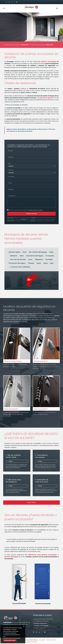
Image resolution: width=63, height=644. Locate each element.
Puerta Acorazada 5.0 (41, 409)
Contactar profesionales (41, 626)
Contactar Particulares (40, 623)
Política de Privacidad (31, 642)
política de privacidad (36, 210)
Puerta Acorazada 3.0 (40, 361)
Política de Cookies (10, 640)
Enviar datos (31, 503)
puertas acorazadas (49, 61)
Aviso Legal (42, 640)
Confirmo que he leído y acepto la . (25, 210)
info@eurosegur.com (40, 628)
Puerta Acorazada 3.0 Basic (13, 361)
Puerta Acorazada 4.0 (11, 409)
